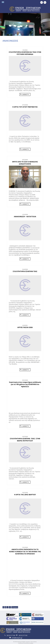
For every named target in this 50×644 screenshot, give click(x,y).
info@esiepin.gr (17, 638)
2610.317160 (11, 635)
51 (10, 607)
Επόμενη (15, 607)
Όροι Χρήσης (34, 642)
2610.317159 (23, 635)
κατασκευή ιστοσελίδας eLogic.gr (26, 643)
